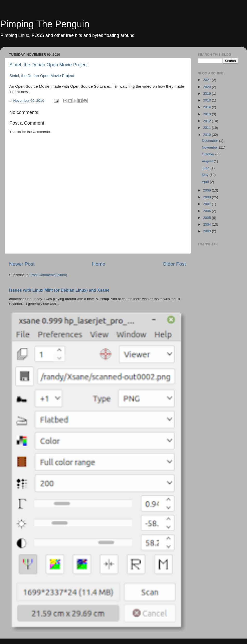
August (208, 161)
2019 (207, 94)
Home (99, 264)
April (206, 182)
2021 (207, 80)
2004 (207, 224)
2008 (207, 197)
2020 (207, 87)
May (206, 175)
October (209, 154)
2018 (207, 100)
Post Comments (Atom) (49, 275)
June (206, 168)
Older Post (174, 264)
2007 (207, 204)
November (210, 147)
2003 (207, 231)
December (210, 141)
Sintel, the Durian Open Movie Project (48, 65)
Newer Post (22, 264)
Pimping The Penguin (45, 24)
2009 (207, 190)
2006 (207, 211)
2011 (207, 128)
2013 (207, 114)
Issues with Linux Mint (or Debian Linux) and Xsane (59, 290)
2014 (207, 107)
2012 (207, 121)
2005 (207, 218)
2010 (207, 135)
